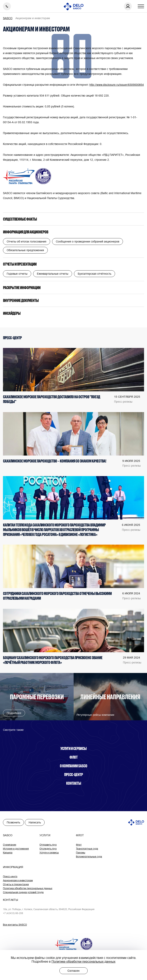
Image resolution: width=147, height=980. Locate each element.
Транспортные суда (87, 849)
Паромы (81, 853)
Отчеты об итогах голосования (27, 241)
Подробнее (14, 713)
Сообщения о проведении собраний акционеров (88, 241)
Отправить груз (48, 845)
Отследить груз (48, 849)
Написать (35, 822)
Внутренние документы (21, 300)
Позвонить (13, 822)
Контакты (74, 783)
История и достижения (16, 849)
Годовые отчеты (17, 274)
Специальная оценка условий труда (23, 892)
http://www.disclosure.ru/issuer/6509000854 (117, 85)
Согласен (73, 971)
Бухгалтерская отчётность (95, 274)
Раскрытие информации (22, 288)
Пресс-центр (73, 774)
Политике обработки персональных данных (83, 961)
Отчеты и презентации (20, 264)
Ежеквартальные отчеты (53, 274)
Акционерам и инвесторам (18, 880)
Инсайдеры (12, 313)
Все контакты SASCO (15, 925)
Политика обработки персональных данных (28, 888)
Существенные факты (20, 219)
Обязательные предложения (25, 250)
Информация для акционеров (26, 232)
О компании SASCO (73, 766)
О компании (10, 845)
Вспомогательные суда (89, 856)
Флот (73, 757)
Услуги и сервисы (73, 748)
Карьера (8, 853)
